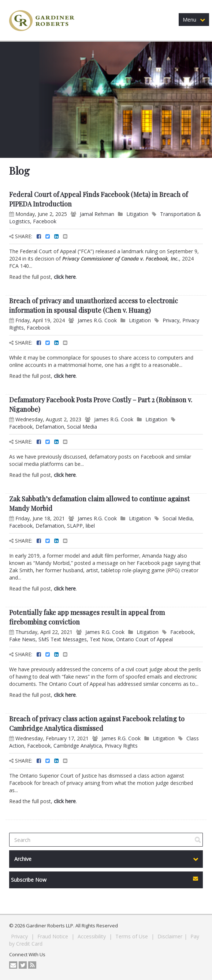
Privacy (171, 320)
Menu (194, 20)
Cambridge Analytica (78, 746)
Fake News (22, 639)
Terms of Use (132, 936)
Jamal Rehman (97, 214)
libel (90, 526)
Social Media (82, 427)
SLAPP (75, 526)
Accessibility (92, 936)
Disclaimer (170, 936)
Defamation (50, 427)
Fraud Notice (53, 936)
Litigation (137, 214)
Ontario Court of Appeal (144, 639)
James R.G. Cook (97, 320)
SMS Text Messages (63, 639)
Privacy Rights (121, 746)
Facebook (45, 221)
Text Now (101, 639)
